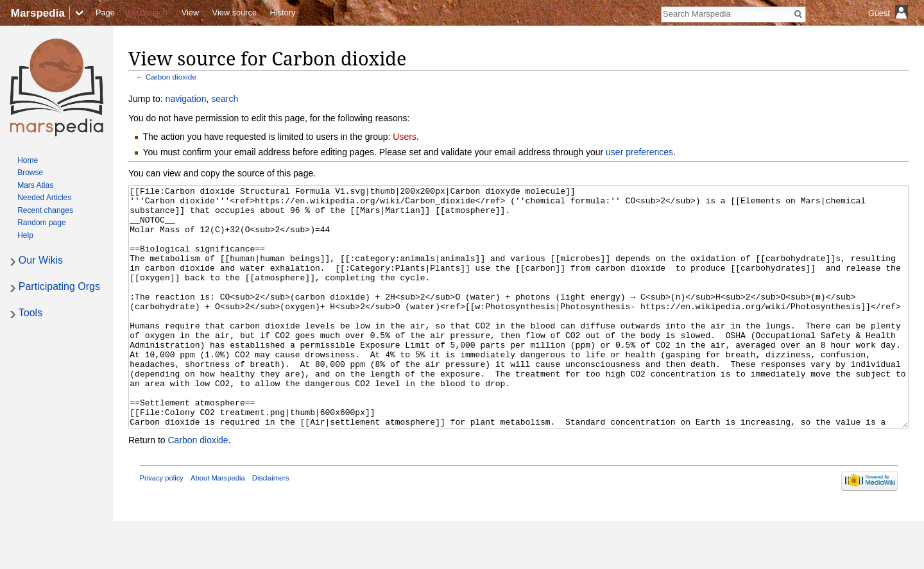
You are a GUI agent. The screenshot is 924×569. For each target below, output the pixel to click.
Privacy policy (162, 526)
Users (405, 137)
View (191, 13)
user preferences (639, 152)
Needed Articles (44, 198)
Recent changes (45, 210)
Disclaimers (271, 526)
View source (235, 13)
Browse (30, 173)
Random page (41, 223)
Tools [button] (30, 313)
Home (28, 160)
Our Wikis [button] (41, 260)
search (225, 99)
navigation (186, 99)
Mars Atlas (35, 185)
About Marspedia (218, 526)
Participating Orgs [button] (59, 286)
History (283, 13)
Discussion (148, 13)
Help (25, 235)
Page (105, 13)
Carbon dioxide (171, 77)
